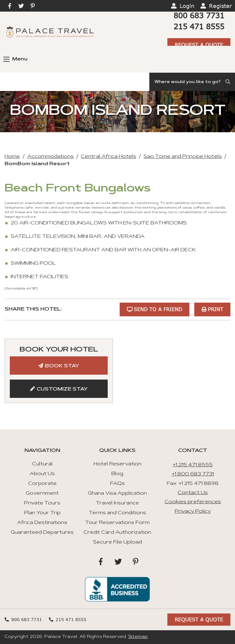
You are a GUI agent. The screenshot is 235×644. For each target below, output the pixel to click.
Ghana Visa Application (117, 493)
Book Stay (62, 366)
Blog (117, 474)
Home (12, 157)
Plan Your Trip (42, 513)
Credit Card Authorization (117, 533)
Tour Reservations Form (117, 523)
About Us (42, 474)
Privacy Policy (193, 511)
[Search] (192, 82)
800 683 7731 (199, 15)
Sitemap (138, 637)
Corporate (42, 484)
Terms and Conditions (117, 513)
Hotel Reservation (117, 464)
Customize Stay (62, 389)
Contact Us (193, 493)
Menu (15, 59)
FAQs (117, 484)
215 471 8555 (199, 26)
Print (215, 309)
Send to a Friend (158, 309)
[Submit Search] (228, 82)
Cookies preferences (193, 502)
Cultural (42, 464)
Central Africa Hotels (108, 157)
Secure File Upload (117, 542)
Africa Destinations (42, 523)
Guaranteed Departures (42, 533)
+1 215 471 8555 (193, 465)
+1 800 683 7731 (193, 474)
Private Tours (42, 503)
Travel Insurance (117, 503)
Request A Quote (199, 45)
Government (42, 493)
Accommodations (50, 157)
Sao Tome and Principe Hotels (183, 157)
